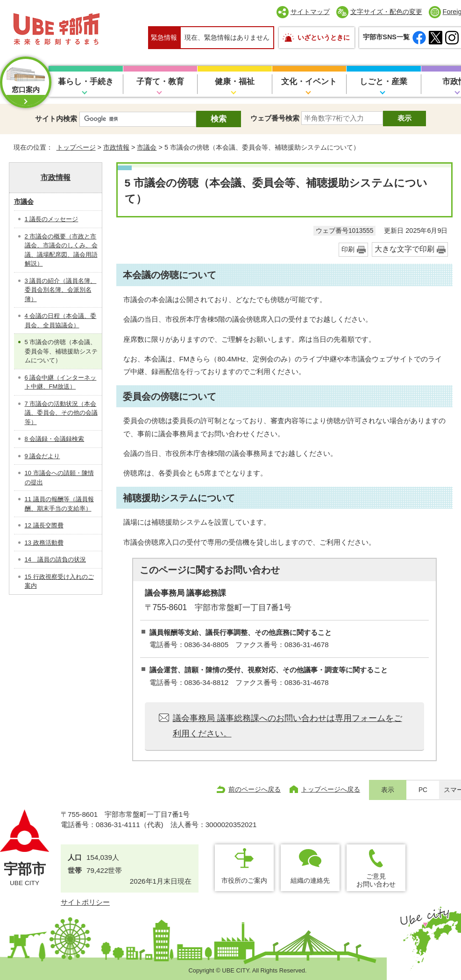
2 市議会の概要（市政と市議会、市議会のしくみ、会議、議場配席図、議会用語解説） (61, 250)
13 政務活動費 (44, 543)
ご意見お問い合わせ (376, 880)
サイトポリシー (85, 902)
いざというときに (324, 37)
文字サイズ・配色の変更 (386, 12)
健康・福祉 (235, 82)
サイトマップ (310, 12)
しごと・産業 (383, 82)
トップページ (76, 147)
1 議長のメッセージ (52, 219)
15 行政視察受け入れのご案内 (59, 581)
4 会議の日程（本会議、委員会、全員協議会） (61, 321)
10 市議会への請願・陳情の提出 (59, 478)
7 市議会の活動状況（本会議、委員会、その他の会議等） (61, 413)
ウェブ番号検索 (275, 118)
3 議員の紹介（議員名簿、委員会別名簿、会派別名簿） (61, 290)
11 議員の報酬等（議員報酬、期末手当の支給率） (59, 504)
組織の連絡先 (310, 880)
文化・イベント (309, 82)
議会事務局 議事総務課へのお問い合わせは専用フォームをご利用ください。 (287, 726)
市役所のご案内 (244, 880)
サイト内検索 (56, 119)
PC (423, 790)
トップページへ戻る (331, 789)
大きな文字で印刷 (404, 249)
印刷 (348, 249)
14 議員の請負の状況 (55, 559)
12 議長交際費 (44, 525)
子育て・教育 (160, 82)
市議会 (147, 147)
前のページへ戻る (255, 789)
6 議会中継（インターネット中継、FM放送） (61, 382)
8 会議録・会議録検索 (55, 439)
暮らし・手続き (86, 82)
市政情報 (116, 147)
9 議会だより (43, 456)
